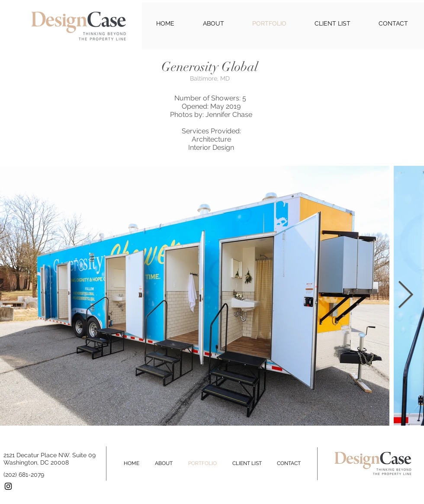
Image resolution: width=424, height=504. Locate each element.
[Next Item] (405, 296)
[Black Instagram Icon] (8, 486)
